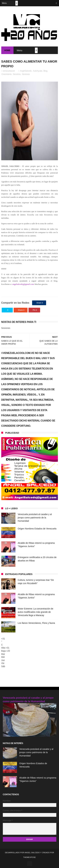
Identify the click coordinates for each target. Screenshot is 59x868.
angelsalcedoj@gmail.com (23, 284)
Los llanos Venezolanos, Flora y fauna (36, 623)
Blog (45, 71)
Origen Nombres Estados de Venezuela (37, 529)
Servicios (17, 74)
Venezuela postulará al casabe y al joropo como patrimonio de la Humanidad (35, 518)
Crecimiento (7, 74)
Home (7, 50)
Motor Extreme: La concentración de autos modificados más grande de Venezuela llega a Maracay (36, 612)
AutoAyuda (38, 71)
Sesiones (26, 74)
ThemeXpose (29, 857)
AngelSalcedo (26, 71)
